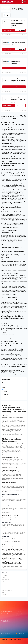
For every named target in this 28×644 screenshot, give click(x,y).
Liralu (3, 592)
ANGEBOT (14, 68)
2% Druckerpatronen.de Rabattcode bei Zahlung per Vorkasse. (18, 99)
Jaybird (4, 582)
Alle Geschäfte (6, 633)
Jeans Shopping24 (6, 580)
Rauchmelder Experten (7, 590)
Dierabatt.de (20, 633)
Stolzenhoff (5, 588)
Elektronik (19, 616)
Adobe (3, 584)
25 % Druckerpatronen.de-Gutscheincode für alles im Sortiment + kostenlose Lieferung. (18, 23)
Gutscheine (19, 609)
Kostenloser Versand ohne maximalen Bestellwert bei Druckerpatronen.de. (18, 80)
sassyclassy (5, 575)
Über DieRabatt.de (7, 611)
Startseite (5, 609)
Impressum (5, 613)
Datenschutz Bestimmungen (6, 621)
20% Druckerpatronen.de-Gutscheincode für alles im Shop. (18, 43)
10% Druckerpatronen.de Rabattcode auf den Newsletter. (17, 62)
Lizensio (4, 594)
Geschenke (19, 613)
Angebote (19, 611)
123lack (4, 578)
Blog (4, 616)
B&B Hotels (5, 586)
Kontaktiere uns (7, 618)
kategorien (5, 631)
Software (18, 618)
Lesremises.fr (20, 631)
